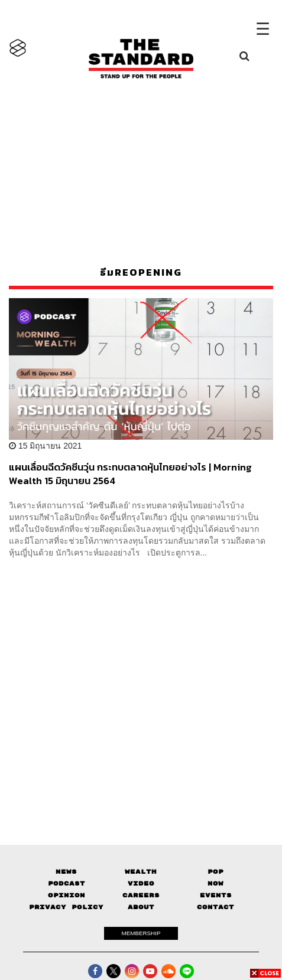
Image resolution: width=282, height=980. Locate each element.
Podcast (67, 883)
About (141, 907)
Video (141, 883)
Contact (215, 907)
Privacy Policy (66, 907)
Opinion (67, 895)
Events (216, 895)
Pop (215, 872)
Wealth (141, 872)
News (66, 872)
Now (215, 883)
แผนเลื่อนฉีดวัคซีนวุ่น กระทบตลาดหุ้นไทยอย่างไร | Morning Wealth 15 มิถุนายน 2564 (130, 474)
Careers (141, 895)
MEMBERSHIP (141, 933)
